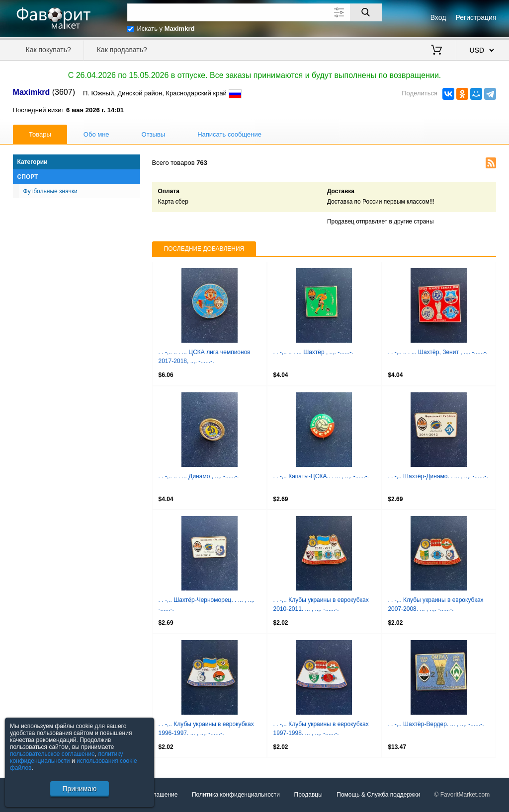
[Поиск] (366, 12)
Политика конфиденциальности (236, 795)
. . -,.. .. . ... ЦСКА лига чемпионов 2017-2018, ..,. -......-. (205, 357)
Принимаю (79, 789)
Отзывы (154, 134)
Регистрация (476, 17)
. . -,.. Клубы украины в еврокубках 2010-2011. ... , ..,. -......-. (321, 604)
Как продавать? (122, 50)
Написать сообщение (229, 134)
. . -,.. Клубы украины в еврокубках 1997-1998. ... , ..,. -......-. (321, 729)
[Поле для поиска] (254, 12)
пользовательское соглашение (52, 754)
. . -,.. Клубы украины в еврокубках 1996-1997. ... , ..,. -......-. (206, 729)
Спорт (28, 177)
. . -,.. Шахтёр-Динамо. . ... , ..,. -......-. (438, 476)
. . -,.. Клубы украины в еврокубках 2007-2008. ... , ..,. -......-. (435, 604)
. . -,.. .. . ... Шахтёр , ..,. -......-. (313, 352)
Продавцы (308, 795)
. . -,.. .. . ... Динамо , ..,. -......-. (199, 476)
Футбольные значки (50, 191)
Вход (438, 17)
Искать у (166, 29)
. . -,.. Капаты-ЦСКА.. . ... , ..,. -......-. (321, 476)
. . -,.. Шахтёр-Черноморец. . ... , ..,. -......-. (207, 604)
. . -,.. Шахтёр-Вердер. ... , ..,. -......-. (436, 724)
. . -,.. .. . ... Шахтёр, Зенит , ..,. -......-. (437, 352)
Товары (40, 134)
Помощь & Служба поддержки (378, 795)
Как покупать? (48, 50)
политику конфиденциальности (67, 757)
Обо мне (96, 134)
